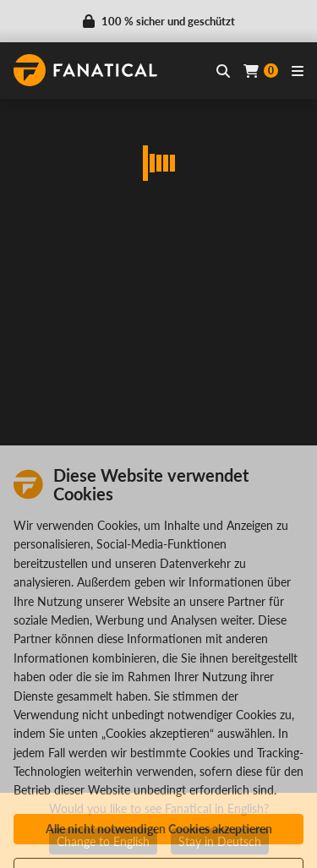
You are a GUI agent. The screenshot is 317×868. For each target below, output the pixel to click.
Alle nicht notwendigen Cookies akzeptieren (159, 829)
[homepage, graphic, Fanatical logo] (85, 70)
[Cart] (261, 71)
